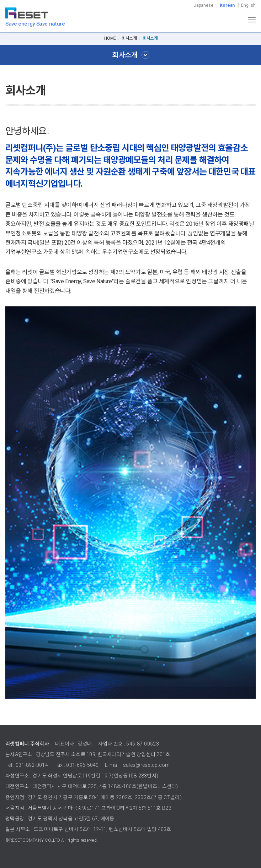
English (248, 5)
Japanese (204, 5)
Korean (227, 5)
